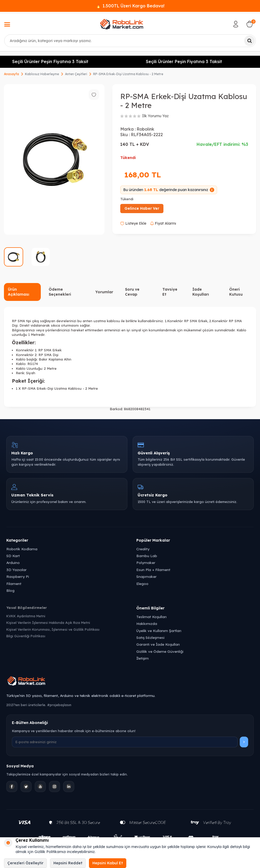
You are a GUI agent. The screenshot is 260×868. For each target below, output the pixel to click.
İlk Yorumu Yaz (155, 116)
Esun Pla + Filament (153, 570)
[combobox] (130, 41)
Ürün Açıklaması (19, 292)
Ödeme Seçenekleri (60, 292)
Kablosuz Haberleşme (42, 74)
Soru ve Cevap (132, 292)
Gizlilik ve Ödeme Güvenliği (160, 651)
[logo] (122, 24)
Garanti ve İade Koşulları (158, 644)
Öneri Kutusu (236, 292)
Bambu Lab (147, 556)
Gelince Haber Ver (142, 208)
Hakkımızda (147, 623)
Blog (10, 590)
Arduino (13, 563)
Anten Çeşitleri (76, 74)
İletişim (142, 658)
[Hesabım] (236, 24)
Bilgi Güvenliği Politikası (26, 636)
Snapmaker (146, 576)
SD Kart (13, 556)
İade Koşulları (201, 292)
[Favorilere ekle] (94, 95)
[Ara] (249, 41)
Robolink (145, 129)
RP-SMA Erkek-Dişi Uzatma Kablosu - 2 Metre (128, 74)
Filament (14, 584)
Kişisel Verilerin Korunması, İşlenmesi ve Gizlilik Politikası (53, 629)
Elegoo (142, 584)
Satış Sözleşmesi (150, 637)
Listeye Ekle (133, 223)
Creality (143, 549)
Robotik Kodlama (22, 549)
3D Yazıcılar (16, 570)
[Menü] (7, 25)
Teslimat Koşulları (151, 617)
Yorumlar (104, 292)
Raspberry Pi (18, 576)
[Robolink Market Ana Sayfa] (130, 682)
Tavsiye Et (170, 292)
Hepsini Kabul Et (108, 863)
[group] (54, 159)
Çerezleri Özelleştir (25, 863)
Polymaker (146, 563)
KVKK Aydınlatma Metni (26, 616)
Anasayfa (11, 74)
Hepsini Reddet (68, 863)
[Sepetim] (249, 24)
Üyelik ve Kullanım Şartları (159, 631)
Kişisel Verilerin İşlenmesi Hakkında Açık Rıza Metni (48, 623)
